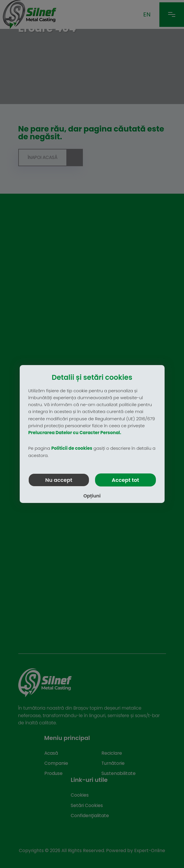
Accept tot (126, 480)
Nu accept (59, 480)
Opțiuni (92, 496)
